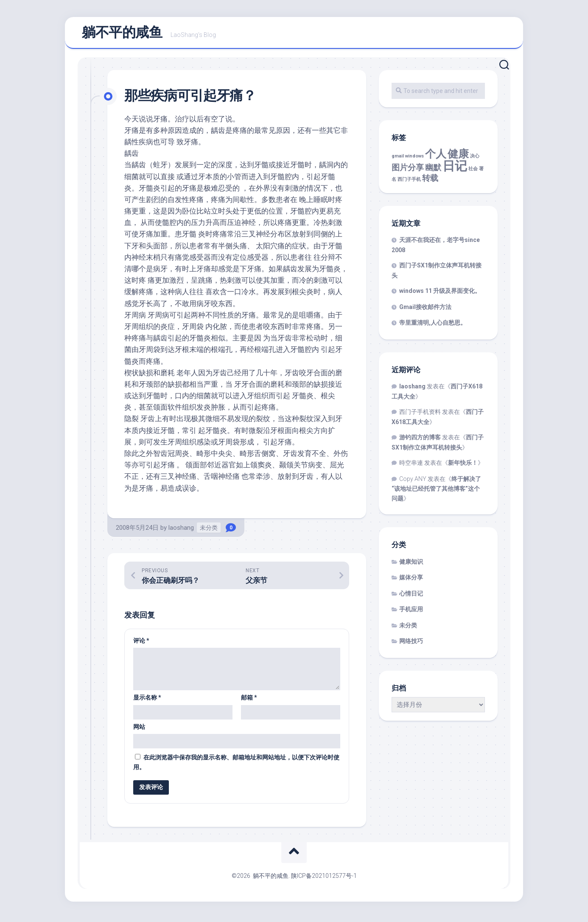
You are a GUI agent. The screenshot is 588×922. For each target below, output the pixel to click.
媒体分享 (411, 581)
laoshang (181, 531)
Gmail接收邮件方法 (425, 310)
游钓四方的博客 (420, 441)
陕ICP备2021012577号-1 (324, 879)
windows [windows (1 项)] (414, 160)
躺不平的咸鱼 (122, 34)
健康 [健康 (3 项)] (458, 158)
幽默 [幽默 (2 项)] (433, 171)
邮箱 (249, 701)
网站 (139, 730)
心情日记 (411, 597)
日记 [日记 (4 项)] (455, 169)
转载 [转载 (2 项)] (430, 182)
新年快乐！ (463, 467)
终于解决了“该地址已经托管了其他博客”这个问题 (436, 492)
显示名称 (147, 701)
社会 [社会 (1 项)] (473, 172)
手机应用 (411, 613)
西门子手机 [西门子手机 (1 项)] (409, 183)
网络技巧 (411, 645)
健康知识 (411, 565)
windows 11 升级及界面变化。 (440, 295)
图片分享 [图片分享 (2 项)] (408, 171)
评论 (141, 644)
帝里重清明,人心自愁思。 (433, 326)
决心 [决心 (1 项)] (475, 160)
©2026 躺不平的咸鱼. (261, 879)
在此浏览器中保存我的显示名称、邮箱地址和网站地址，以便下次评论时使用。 (236, 766)
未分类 (209, 531)
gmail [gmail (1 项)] (398, 160)
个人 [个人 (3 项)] (436, 158)
